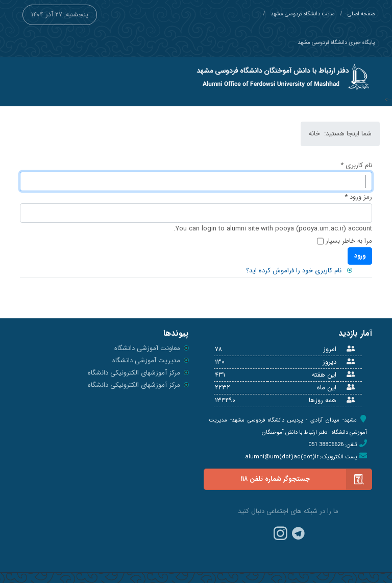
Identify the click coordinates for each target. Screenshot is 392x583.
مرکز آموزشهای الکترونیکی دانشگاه (134, 373)
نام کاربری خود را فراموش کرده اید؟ (294, 271)
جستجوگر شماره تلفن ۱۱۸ (307, 479)
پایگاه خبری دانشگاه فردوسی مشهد (336, 43)
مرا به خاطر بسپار (349, 241)
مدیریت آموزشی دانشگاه (146, 360)
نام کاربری (356, 165)
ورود (360, 256)
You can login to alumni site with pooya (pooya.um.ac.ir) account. (273, 229)
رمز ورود (358, 197)
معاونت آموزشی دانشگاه (147, 348)
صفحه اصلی (361, 14)
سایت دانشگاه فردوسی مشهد (303, 14)
